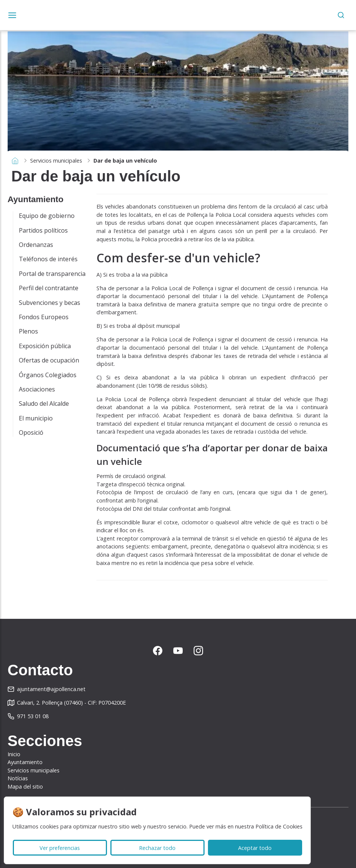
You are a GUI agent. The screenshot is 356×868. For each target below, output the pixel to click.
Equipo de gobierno (47, 216)
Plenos (28, 331)
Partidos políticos (43, 230)
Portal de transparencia (52, 274)
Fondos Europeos (44, 317)
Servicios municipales (56, 161)
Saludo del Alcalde (44, 404)
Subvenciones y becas (50, 303)
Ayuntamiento (25, 762)
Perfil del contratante (49, 288)
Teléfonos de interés (48, 259)
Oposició (31, 432)
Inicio (14, 754)
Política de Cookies (279, 826)
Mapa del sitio (25, 787)
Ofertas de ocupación (49, 360)
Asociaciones (37, 389)
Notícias (18, 778)
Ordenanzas (36, 245)
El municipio (36, 418)
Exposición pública (45, 346)
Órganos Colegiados (48, 375)
